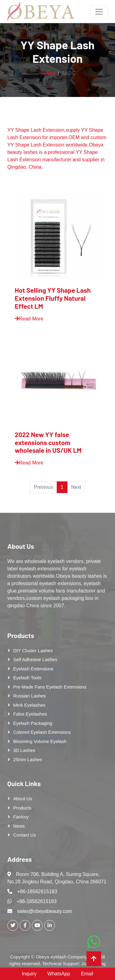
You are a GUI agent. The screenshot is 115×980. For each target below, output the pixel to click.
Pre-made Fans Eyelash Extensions (50, 687)
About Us (21, 546)
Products (21, 635)
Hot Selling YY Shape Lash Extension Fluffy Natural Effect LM (53, 298)
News (19, 826)
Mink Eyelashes (29, 705)
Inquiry (29, 974)
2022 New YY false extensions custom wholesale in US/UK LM (48, 442)
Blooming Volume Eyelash (40, 741)
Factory (21, 817)
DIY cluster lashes (33, 651)
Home (48, 73)
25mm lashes (28, 759)
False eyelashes (30, 714)
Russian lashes (30, 696)
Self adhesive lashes (35, 659)
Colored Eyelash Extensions (42, 732)
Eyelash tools (27, 678)
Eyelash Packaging (33, 723)
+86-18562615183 (37, 892)
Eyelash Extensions (33, 669)
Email (87, 974)
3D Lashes (24, 750)
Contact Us (25, 835)
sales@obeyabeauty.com (45, 911)
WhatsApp (59, 974)
